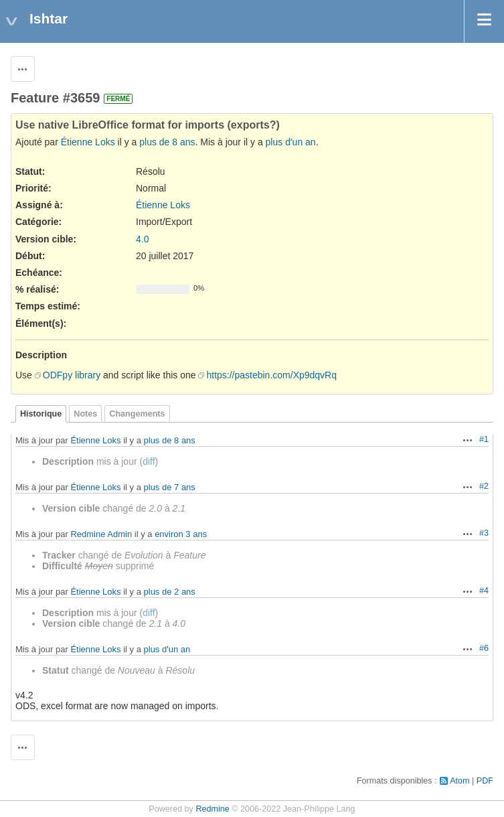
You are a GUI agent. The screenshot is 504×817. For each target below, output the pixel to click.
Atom (459, 781)
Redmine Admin (101, 534)
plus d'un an (291, 142)
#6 (484, 648)
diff (149, 461)
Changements (137, 414)
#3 (484, 533)
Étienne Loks (88, 142)
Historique (41, 414)
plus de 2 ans (170, 592)
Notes (85, 414)
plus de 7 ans (170, 487)
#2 (484, 486)
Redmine (212, 809)
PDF (485, 781)
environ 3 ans (181, 534)
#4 (484, 591)
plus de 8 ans (167, 142)
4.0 (142, 239)
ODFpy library (72, 375)
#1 (484, 439)
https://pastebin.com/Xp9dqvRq (271, 375)
